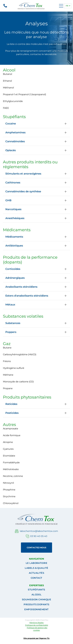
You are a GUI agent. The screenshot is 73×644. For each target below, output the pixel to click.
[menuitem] (36, 563)
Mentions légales (36, 623)
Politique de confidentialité (37, 625)
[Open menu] (61, 6)
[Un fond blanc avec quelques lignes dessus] (5, 7)
